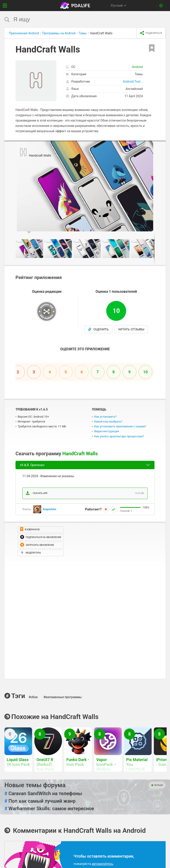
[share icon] (151, 33)
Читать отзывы (131, 329)
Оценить (98, 329)
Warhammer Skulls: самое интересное (49, 809)
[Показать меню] (5, 6)
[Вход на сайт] (161, 6)
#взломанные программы (63, 697)
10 (146, 372)
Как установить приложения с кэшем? (120, 426)
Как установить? (105, 417)
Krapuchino (49, 509)
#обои (33, 697)
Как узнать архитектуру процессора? (119, 436)
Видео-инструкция (106, 431)
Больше (157, 785)
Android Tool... (133, 81)
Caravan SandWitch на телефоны (43, 794)
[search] (77, 19)
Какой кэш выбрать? (108, 421)
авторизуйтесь (102, 864)
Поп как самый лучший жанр (40, 801)
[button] (162, 145)
